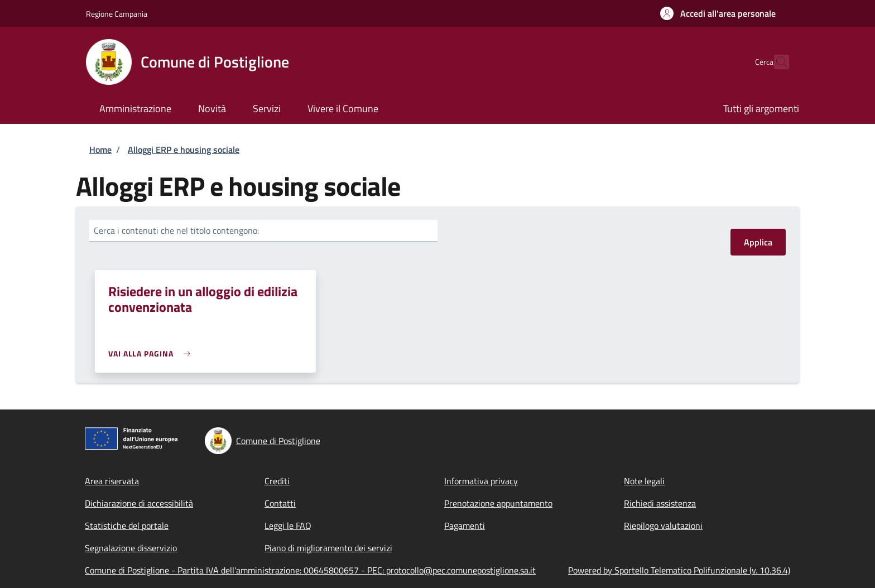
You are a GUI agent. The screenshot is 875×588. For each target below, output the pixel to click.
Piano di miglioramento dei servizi (328, 548)
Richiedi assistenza (660, 503)
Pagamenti (465, 526)
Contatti (280, 503)
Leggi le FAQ (288, 526)
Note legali (644, 481)
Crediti (277, 481)
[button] (718, 13)
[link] (152, 353)
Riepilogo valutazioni (663, 526)
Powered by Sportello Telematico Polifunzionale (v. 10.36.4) (679, 570)
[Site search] (776, 62)
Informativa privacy (481, 481)
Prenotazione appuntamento (498, 503)
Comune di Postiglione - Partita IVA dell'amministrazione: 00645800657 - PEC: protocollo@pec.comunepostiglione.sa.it (310, 570)
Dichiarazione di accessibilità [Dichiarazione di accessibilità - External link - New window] (139, 503)
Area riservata (112, 481)
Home (100, 150)
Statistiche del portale (127, 526)
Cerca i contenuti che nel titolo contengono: (176, 230)
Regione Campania (117, 14)
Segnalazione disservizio (131, 548)
